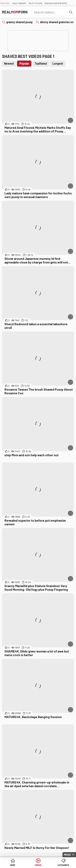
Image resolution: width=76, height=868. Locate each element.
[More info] (70, 120)
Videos (38, 865)
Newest (9, 63)
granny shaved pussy (19, 22)
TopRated (41, 63)
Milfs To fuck (35, 3)
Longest (58, 63)
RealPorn (15, 12)
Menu (67, 855)
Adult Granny (19, 3)
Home (13, 865)
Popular (24, 63)
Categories (63, 865)
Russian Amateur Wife (56, 3)
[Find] (71, 12)
